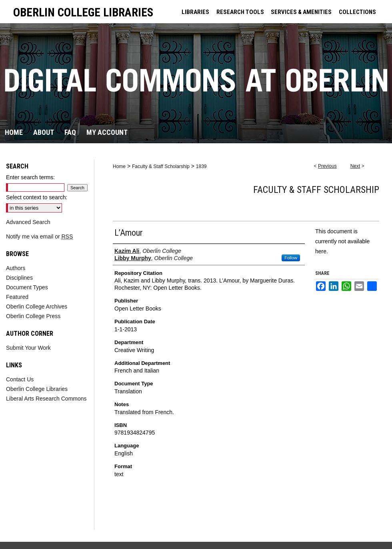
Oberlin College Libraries (37, 389)
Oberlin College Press (33, 316)
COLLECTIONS (357, 12)
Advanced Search (28, 222)
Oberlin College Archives (37, 307)
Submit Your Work (28, 348)
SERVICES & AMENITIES (301, 12)
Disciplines (19, 278)
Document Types (27, 287)
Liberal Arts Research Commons (46, 399)
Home (119, 166)
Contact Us (20, 379)
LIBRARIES (195, 12)
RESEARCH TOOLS (240, 12)
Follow (291, 258)
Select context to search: (37, 197)
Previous (327, 166)
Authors (16, 268)
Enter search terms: (30, 177)
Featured (17, 297)
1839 (201, 166)
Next (355, 166)
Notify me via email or (39, 236)
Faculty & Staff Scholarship (161, 166)
